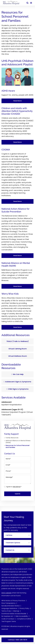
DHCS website (6, 593)
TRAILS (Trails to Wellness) (18, 341)
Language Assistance (9, 608)
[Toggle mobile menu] (31, 3)
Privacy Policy (24, 608)
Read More (17, 101)
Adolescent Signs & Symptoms (18, 382)
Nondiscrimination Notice (11, 606)
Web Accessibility (22, 616)
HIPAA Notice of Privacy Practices (13, 601)
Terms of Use (6, 611)
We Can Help (18, 374)
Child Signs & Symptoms (18, 389)
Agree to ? (14, 487)
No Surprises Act (7, 616)
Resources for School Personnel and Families (17, 446)
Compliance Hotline (24, 619)
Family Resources (12, 438)
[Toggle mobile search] (27, 3)
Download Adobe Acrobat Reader (14, 614)
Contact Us (10, 550)
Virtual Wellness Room (18, 356)
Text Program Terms (9, 621)
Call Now (9, 535)
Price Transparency (8, 603)
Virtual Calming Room (18, 349)
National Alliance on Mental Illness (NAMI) (18, 442)
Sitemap (16, 611)
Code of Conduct (8, 619)
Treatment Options (13, 543)
